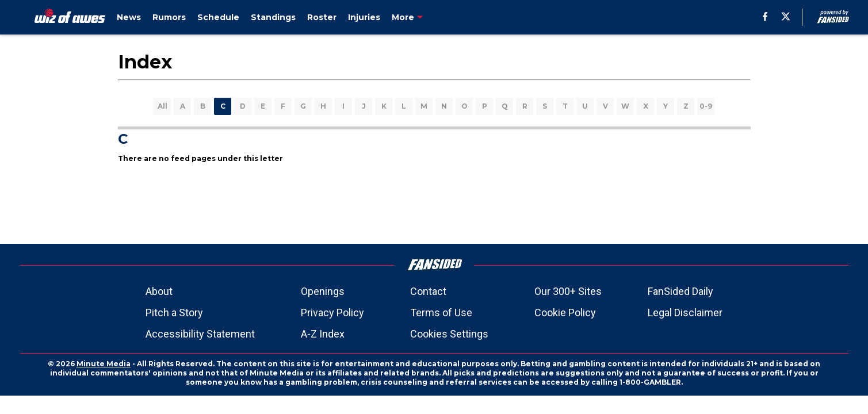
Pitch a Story (174, 313)
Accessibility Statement (200, 334)
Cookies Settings (449, 334)
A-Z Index (323, 334)
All (162, 106)
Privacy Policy (332, 313)
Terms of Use (441, 313)
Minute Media (104, 364)
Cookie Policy (565, 313)
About (159, 291)
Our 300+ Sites (568, 291)
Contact (428, 291)
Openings (323, 291)
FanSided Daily (680, 291)
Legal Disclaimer (685, 313)
